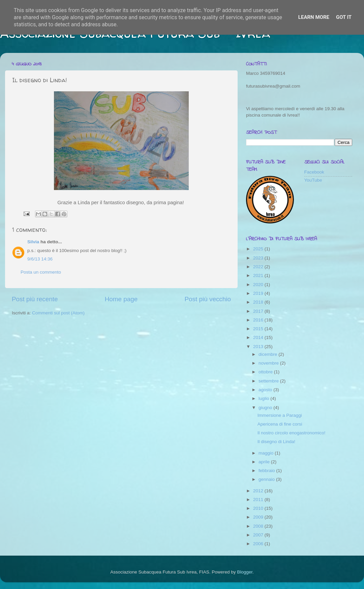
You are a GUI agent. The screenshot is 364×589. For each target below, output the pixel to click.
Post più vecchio (208, 299)
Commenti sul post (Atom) (58, 313)
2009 (259, 517)
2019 (259, 293)
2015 (259, 329)
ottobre (266, 372)
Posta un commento (41, 272)
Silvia (33, 242)
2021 (259, 275)
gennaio (267, 479)
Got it (344, 17)
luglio (264, 398)
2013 (259, 347)
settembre (269, 381)
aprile (265, 462)
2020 (259, 285)
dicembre (268, 354)
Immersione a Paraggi (280, 415)
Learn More (314, 17)
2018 (259, 302)
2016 (259, 320)
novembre (269, 363)
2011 (259, 500)
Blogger (245, 572)
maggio (267, 453)
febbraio (267, 471)
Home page (121, 299)
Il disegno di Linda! (277, 442)
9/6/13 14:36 (40, 259)
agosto (266, 390)
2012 (259, 491)
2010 (259, 508)
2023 (259, 258)
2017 (259, 311)
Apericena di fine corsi (280, 424)
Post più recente (35, 299)
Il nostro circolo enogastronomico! (292, 433)
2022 (259, 267)
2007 (259, 535)
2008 (259, 526)
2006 (259, 544)
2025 (259, 249)
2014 (259, 337)
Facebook (314, 172)
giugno (266, 408)
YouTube (313, 180)
